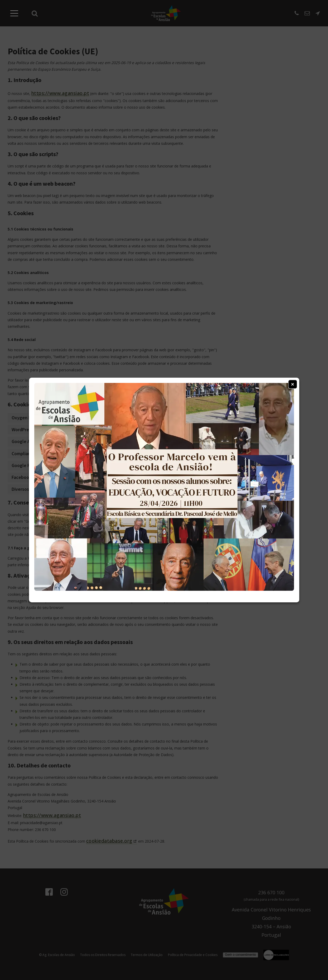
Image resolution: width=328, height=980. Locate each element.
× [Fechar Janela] (293, 384)
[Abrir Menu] (14, 13)
